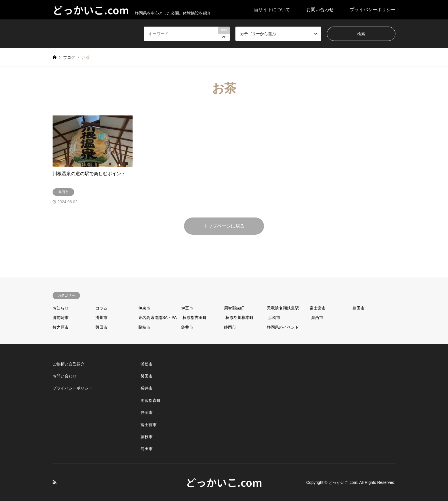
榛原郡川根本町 (239, 318)
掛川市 (101, 318)
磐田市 (101, 327)
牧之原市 (61, 327)
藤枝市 (144, 327)
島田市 (359, 308)
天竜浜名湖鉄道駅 (283, 308)
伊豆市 (187, 308)
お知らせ (61, 308)
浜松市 (274, 318)
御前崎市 (61, 318)
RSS (55, 482)
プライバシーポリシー (373, 10)
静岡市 (230, 327)
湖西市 (317, 318)
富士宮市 (318, 308)
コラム (101, 308)
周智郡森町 (234, 308)
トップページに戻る (224, 226)
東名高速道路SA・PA (157, 318)
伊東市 (144, 308)
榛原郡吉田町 (195, 318)
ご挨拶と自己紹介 (69, 364)
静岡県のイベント (283, 327)
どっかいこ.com (224, 482)
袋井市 (187, 327)
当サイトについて (272, 10)
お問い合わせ (320, 10)
